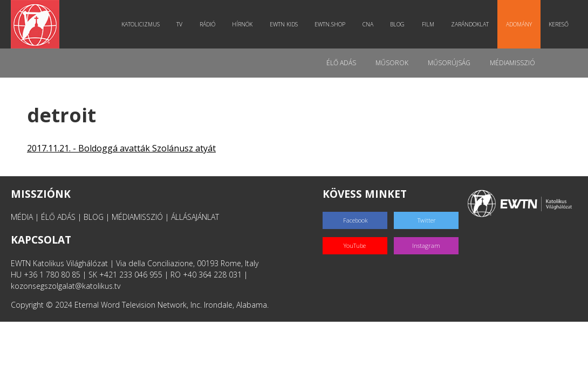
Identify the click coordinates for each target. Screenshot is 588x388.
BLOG (94, 217)
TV (179, 24)
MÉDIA (22, 217)
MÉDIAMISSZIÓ (137, 217)
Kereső (559, 24)
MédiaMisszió (512, 63)
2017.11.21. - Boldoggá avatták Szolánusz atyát (121, 148)
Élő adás (341, 63)
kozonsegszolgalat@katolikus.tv (66, 286)
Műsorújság (449, 63)
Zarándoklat (470, 24)
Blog (397, 24)
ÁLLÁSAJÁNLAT (195, 217)
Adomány (519, 24)
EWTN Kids (284, 24)
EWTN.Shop (330, 24)
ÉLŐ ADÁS (58, 217)
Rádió (207, 24)
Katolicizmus (141, 24)
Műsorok (392, 63)
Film (428, 24)
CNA (368, 24)
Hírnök (242, 24)
